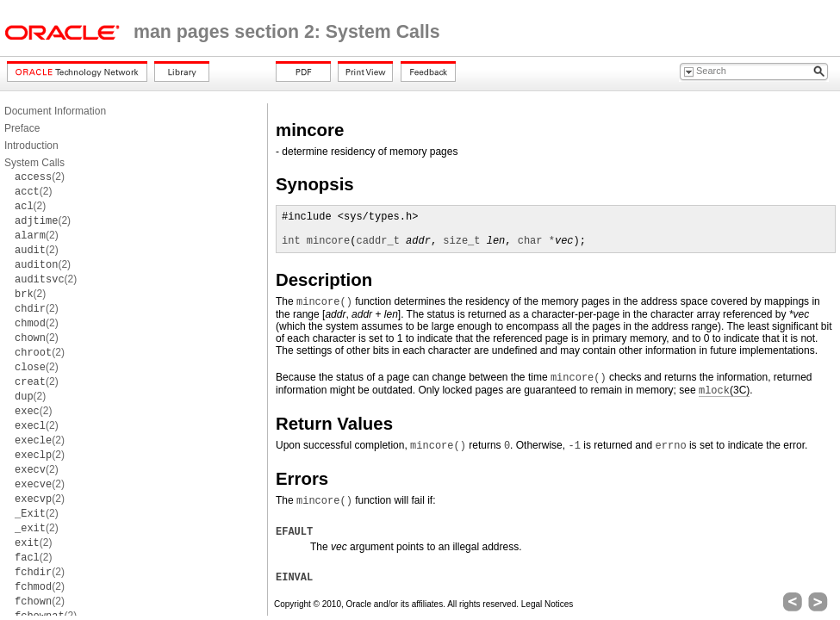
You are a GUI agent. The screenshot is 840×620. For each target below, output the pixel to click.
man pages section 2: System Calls (287, 32)
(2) (40, 177)
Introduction (31, 146)
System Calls (34, 163)
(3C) (724, 391)
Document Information (55, 111)
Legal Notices (548, 604)
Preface (22, 128)
